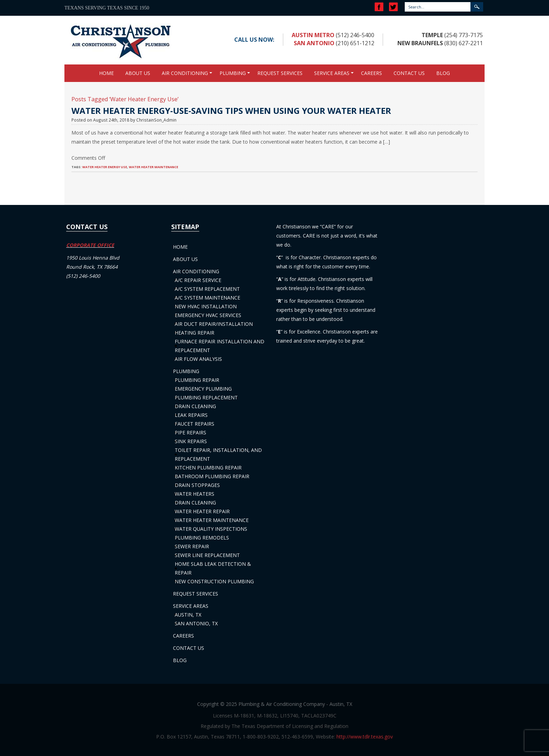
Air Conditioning (185, 73)
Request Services (280, 73)
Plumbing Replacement (206, 397)
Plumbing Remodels (202, 538)
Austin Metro (313, 35)
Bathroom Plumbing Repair (212, 476)
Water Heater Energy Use (105, 167)
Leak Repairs (191, 415)
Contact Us (409, 73)
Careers (371, 73)
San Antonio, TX (196, 623)
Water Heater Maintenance (154, 167)
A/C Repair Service (198, 280)
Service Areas (332, 73)
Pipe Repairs (190, 432)
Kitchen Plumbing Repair (208, 468)
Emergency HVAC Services (208, 315)
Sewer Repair (192, 546)
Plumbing (233, 73)
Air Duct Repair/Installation (214, 324)
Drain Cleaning (195, 406)
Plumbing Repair (197, 380)
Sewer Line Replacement (207, 555)
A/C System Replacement (207, 289)
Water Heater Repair (202, 511)
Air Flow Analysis (198, 359)
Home (106, 73)
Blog (443, 73)
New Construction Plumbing (214, 581)
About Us (138, 73)
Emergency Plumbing (203, 389)
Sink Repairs (191, 441)
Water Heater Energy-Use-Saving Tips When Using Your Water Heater (231, 111)
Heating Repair (194, 333)
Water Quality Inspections (211, 529)
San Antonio (314, 43)
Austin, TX (188, 615)
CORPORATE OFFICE (90, 245)
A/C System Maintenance (207, 298)
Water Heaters (194, 494)
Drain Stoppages (197, 485)
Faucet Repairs (194, 424)
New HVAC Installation (206, 306)
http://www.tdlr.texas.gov (365, 737)
